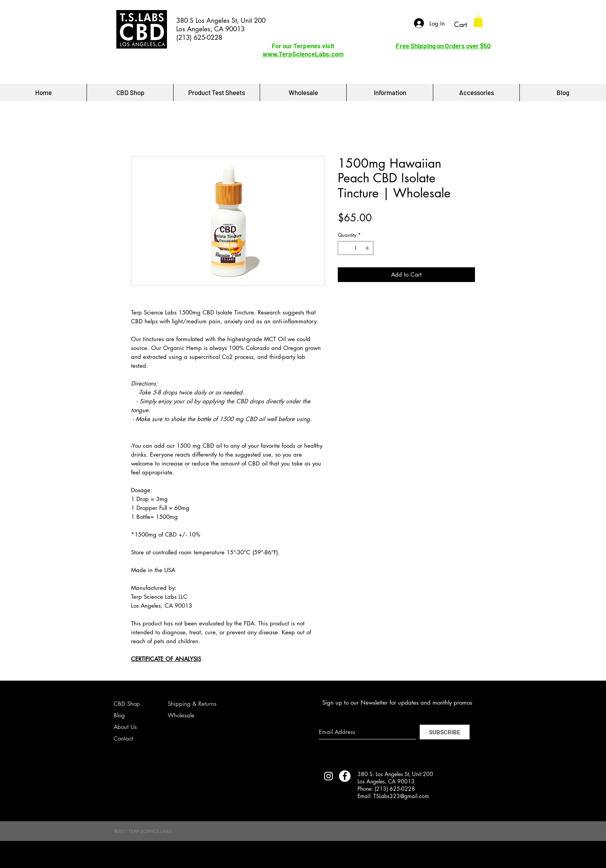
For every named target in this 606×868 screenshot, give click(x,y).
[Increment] (368, 248)
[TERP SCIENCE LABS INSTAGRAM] (329, 776)
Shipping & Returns (192, 704)
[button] (478, 21)
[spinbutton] (356, 248)
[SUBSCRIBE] (445, 732)
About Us (125, 727)
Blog (119, 715)
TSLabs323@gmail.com (401, 796)
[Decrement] (344, 248)
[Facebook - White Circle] (345, 776)
